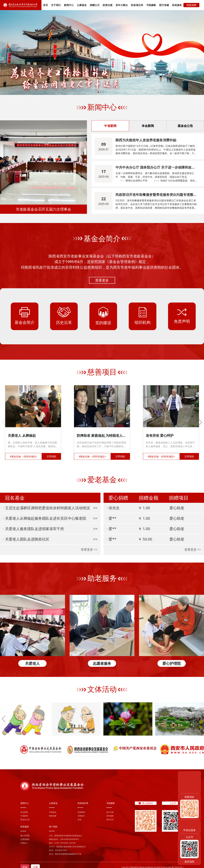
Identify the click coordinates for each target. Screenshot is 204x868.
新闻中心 (69, 5)
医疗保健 (164, 5)
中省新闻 (24, 816)
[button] (98, 92)
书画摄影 (151, 5)
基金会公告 (25, 819)
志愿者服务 (25, 839)
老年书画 (110, 812)
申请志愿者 (189, 830)
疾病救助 (81, 812)
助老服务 (177, 5)
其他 (79, 819)
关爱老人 (24, 843)
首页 (45, 5)
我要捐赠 (191, 5)
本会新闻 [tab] (148, 126)
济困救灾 (81, 816)
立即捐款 (51, 456)
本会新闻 (24, 812)
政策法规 (108, 5)
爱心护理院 (25, 836)
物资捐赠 (53, 816)
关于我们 (56, 5)
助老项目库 (137, 5)
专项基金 (53, 812)
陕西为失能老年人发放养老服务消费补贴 (146, 140)
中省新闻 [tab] (110, 126)
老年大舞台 (122, 5)
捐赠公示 (95, 5)
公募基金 (82, 5)
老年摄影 (110, 816)
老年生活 (110, 819)
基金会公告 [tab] (185, 126)
